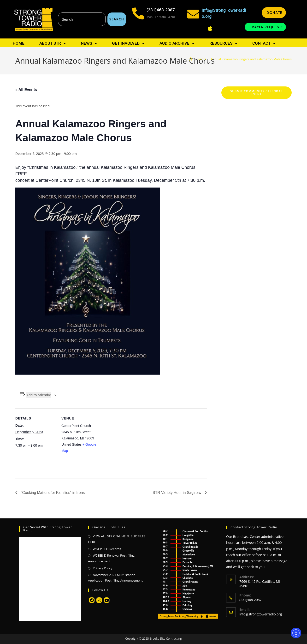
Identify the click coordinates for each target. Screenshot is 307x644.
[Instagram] (99, 600)
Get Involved (128, 43)
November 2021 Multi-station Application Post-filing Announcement (115, 578)
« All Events (26, 90)
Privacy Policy (103, 568)
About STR (53, 43)
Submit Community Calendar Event (257, 93)
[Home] (190, 59)
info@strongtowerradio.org (261, 614)
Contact (264, 43)
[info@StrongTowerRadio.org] (193, 14)
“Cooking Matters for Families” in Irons (53, 493)
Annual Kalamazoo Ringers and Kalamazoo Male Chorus (251, 59)
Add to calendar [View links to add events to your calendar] (39, 395)
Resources (223, 43)
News (89, 43)
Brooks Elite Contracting (165, 639)
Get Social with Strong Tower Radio (48, 529)
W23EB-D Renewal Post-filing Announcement (111, 558)
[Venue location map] (133, 442)
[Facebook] (92, 600)
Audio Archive (177, 43)
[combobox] (82, 19)
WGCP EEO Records (107, 549)
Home (19, 43)
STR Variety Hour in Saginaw (177, 493)
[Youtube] (107, 600)
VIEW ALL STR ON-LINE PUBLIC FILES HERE (117, 539)
